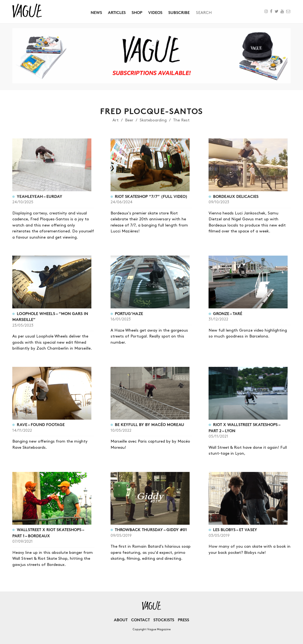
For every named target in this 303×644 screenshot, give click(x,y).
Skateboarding (153, 120)
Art (116, 120)
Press (183, 620)
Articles (117, 12)
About (121, 620)
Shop (137, 12)
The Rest (181, 120)
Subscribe (179, 12)
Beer (129, 120)
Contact (140, 620)
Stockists (164, 620)
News (96, 12)
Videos (155, 12)
